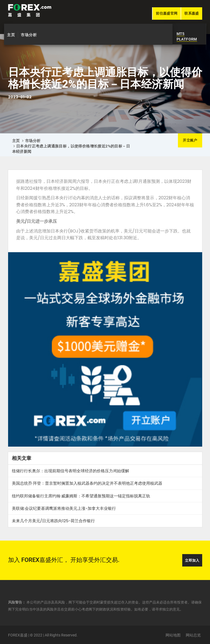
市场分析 (29, 35)
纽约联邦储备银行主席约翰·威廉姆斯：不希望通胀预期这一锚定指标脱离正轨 (81, 496)
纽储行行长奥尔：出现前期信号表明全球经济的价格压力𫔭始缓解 (70, 471)
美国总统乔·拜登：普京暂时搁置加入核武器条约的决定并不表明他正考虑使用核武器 (87, 483)
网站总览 (193, 635)
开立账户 (190, 140)
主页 (11, 35)
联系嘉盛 (192, 13)
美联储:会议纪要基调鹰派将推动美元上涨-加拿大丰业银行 (64, 508)
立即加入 (192, 560)
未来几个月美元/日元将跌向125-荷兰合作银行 (53, 521)
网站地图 (173, 635)
